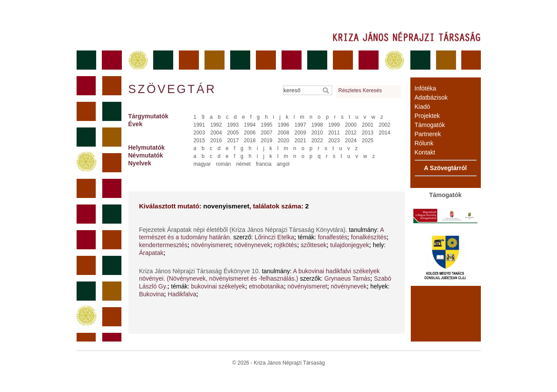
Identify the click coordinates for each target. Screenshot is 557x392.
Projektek (427, 116)
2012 (351, 133)
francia (264, 164)
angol (283, 164)
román (224, 164)
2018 (250, 141)
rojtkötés (286, 245)
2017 (233, 141)
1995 (267, 125)
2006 (250, 133)
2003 (200, 133)
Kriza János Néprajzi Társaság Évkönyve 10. (201, 271)
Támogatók (430, 125)
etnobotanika (266, 286)
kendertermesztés (163, 245)
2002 (384, 125)
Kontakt (425, 152)
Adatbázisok (431, 97)
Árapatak (151, 253)
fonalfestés (332, 237)
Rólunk (424, 143)
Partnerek (428, 134)
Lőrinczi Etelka (274, 237)
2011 (334, 133)
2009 (300, 133)
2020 (284, 141)
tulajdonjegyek (350, 245)
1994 (250, 125)
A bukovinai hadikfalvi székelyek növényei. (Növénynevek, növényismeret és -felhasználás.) (260, 275)
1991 (200, 125)
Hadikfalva (182, 294)
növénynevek (253, 245)
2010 (317, 133)
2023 (334, 141)
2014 (384, 133)
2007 (267, 133)
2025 (368, 141)
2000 (351, 125)
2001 (368, 125)
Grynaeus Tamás (347, 278)
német (243, 164)
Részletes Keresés (360, 90)
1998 (317, 125)
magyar (202, 164)
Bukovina (152, 294)
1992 (216, 125)
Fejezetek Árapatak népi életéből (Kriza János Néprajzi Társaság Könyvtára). (244, 230)
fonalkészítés (369, 237)
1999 (334, 125)
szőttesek (314, 245)
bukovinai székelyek (218, 286)
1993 (233, 125)
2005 (233, 133)
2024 (351, 141)
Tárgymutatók (149, 116)
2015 (200, 141)
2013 (368, 133)
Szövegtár (172, 89)
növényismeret (211, 245)
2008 (284, 133)
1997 (300, 125)
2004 (216, 133)
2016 (216, 141)
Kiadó (423, 107)
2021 (300, 141)
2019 (267, 141)
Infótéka (426, 88)
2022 (317, 141)
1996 (284, 125)
